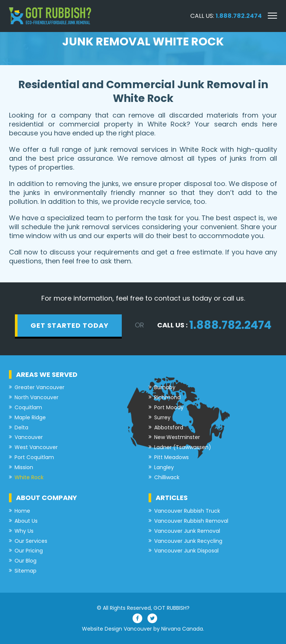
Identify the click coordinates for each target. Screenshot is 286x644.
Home (22, 511)
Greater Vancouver (39, 387)
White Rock (29, 478)
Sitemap (26, 571)
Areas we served (47, 374)
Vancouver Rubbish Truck (187, 511)
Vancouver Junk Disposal (186, 551)
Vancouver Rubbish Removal (191, 521)
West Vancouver (36, 447)
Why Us (24, 531)
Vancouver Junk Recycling (188, 541)
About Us (26, 521)
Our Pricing (29, 551)
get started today (70, 325)
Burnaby (165, 387)
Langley (164, 467)
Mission (24, 467)
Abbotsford (169, 428)
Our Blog (26, 561)
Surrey (162, 418)
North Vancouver (36, 398)
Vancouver (29, 437)
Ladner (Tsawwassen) (183, 447)
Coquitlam (28, 408)
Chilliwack (167, 478)
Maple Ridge (30, 418)
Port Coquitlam (34, 457)
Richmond (167, 398)
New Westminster (177, 437)
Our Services (31, 541)
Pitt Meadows (171, 457)
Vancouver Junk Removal (187, 531)
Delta (21, 428)
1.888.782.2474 (239, 16)
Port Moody (169, 408)
